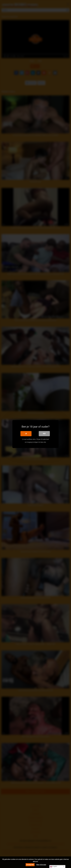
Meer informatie (41, 865)
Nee (44, 433)
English (53, 867)
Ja (26, 433)
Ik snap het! (30, 865)
